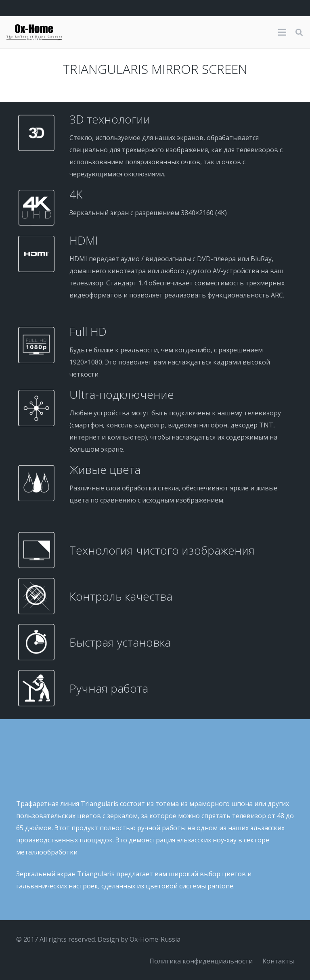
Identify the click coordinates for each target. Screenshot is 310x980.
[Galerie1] (155, 898)
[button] (299, 32)
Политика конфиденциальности (201, 961)
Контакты (278, 961)
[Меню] (282, 32)
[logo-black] (34, 32)
